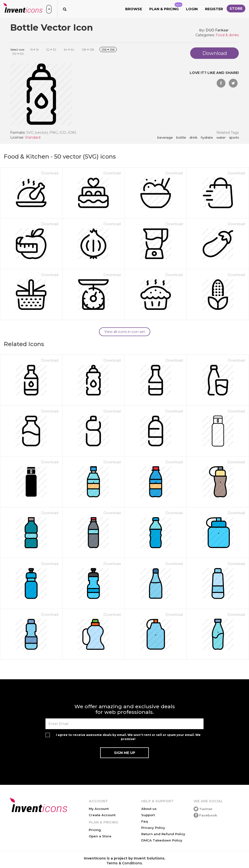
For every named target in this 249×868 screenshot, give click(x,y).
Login (192, 9)
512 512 (18, 54)
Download (50, 173)
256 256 (108, 49)
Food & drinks (227, 35)
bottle (181, 138)
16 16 (34, 49)
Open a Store (100, 836)
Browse (134, 9)
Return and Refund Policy (163, 834)
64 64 (69, 49)
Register (214, 9)
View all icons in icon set (125, 332)
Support (148, 815)
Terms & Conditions (124, 863)
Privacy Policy (153, 828)
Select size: (18, 49)
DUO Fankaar (217, 30)
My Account (99, 809)
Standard (33, 137)
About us (149, 809)
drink (193, 138)
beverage (165, 138)
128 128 (88, 49)
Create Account (102, 815)
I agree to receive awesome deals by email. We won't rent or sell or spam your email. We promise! (128, 737)
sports (234, 138)
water (221, 138)
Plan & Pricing (166, 7)
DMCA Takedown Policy (162, 840)
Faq (145, 821)
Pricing (95, 830)
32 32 (51, 49)
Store (236, 9)
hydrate (207, 138)
